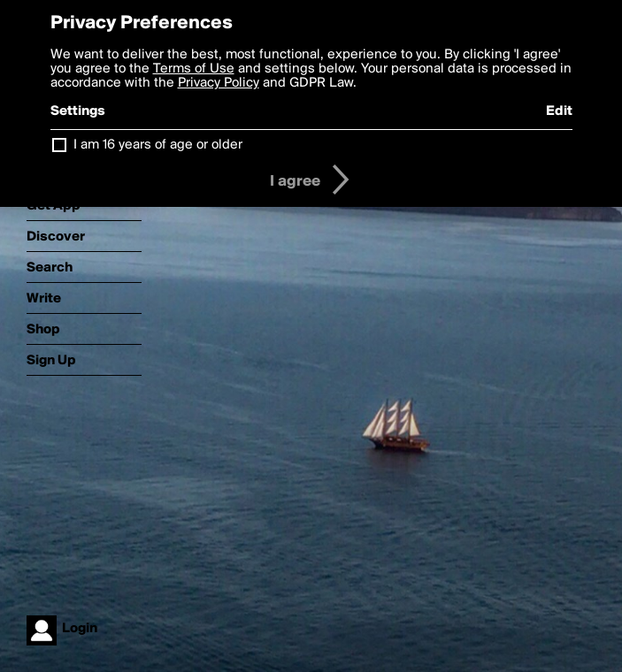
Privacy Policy (219, 83)
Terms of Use (194, 69)
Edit (559, 111)
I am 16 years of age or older (158, 145)
